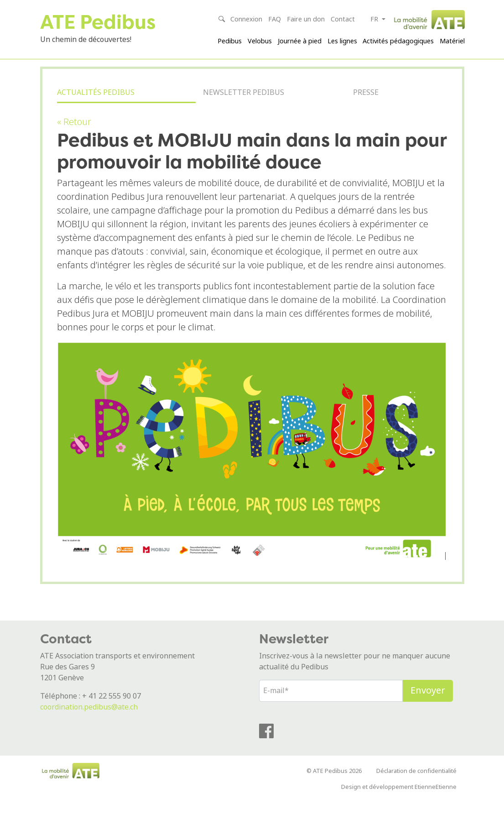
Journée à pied (300, 41)
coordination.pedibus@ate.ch (89, 718)
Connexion (246, 19)
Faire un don (306, 19)
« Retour (74, 134)
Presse (366, 107)
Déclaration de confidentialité (416, 783)
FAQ (275, 19)
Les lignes (342, 41)
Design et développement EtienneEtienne (399, 799)
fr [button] (375, 19)
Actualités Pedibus (96, 107)
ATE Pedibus (104, 21)
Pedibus (230, 41)
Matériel (452, 41)
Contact (343, 19)
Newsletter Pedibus (244, 107)
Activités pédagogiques (398, 41)
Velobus (260, 41)
